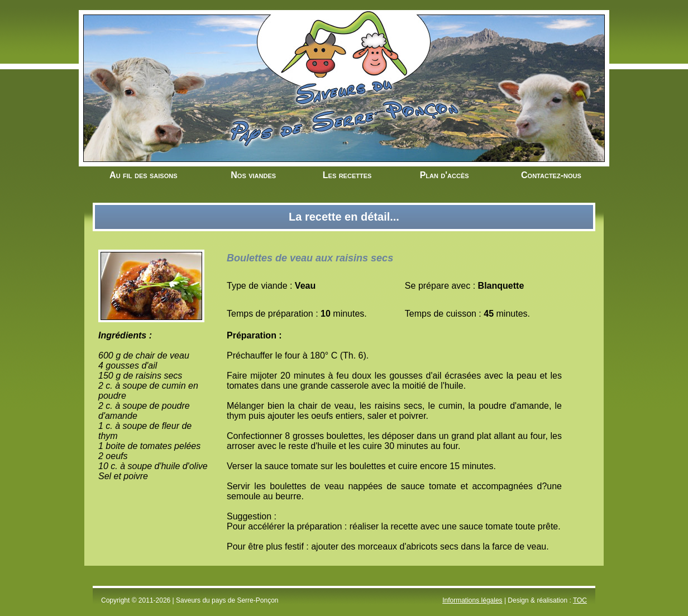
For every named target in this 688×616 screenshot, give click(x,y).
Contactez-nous (551, 175)
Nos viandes (253, 175)
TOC (580, 600)
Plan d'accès (445, 175)
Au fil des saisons (143, 175)
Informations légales (472, 600)
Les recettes (347, 175)
